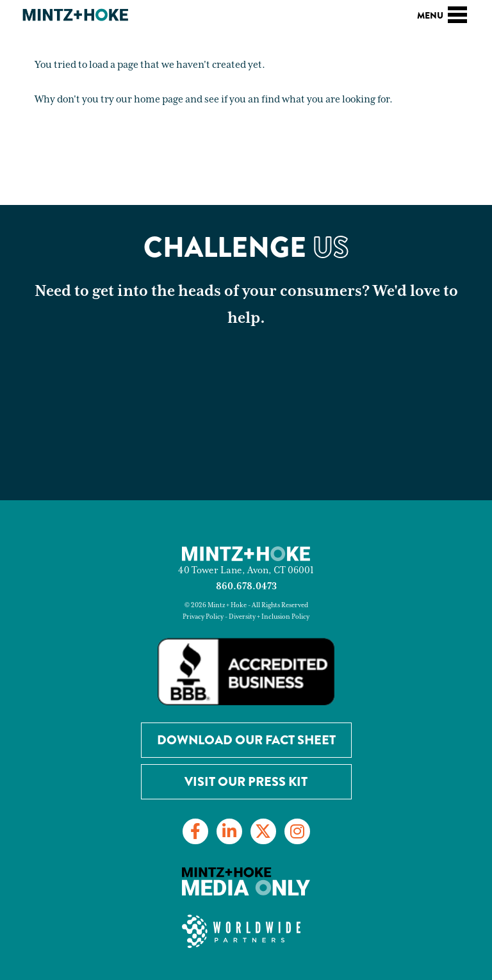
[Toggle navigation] (457, 13)
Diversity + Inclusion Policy (269, 617)
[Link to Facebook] (195, 831)
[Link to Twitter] (263, 831)
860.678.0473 (246, 586)
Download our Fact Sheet (246, 740)
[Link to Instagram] (297, 831)
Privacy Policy (203, 617)
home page (159, 100)
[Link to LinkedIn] (229, 831)
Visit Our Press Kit (246, 782)
